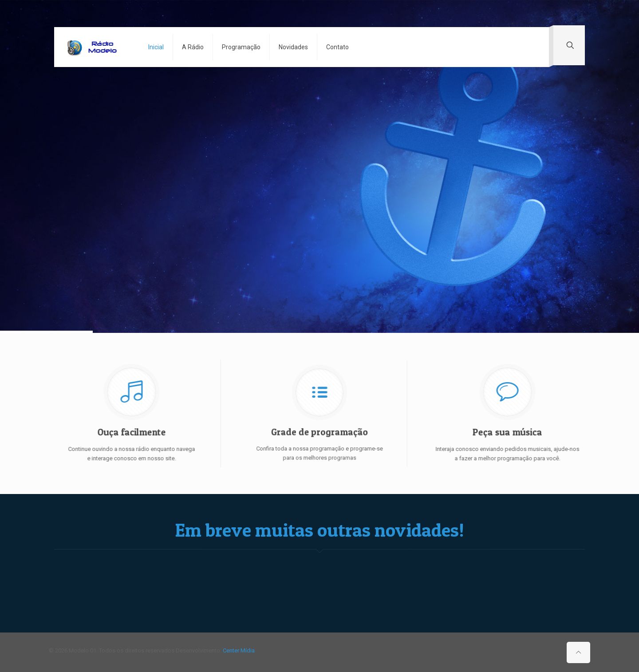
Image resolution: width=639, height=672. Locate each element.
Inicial (156, 47)
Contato (337, 47)
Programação (241, 47)
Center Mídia (239, 650)
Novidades (293, 47)
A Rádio (193, 47)
